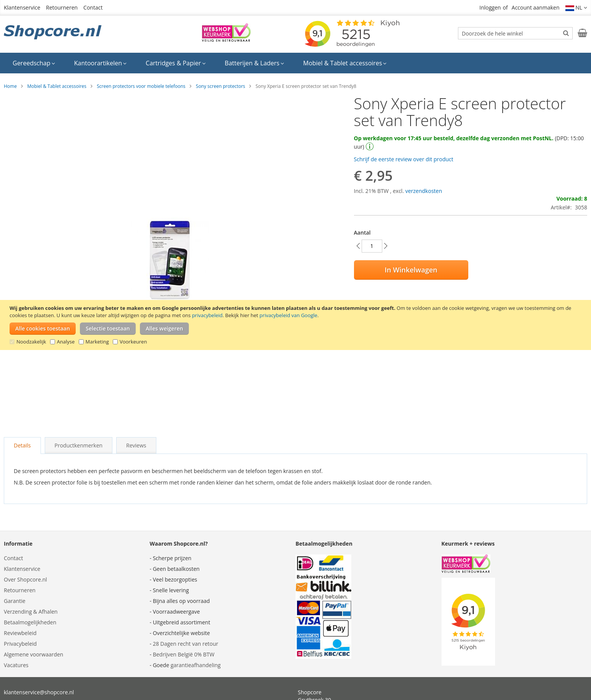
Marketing (97, 342)
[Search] (566, 33)
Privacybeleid (20, 644)
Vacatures (16, 665)
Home (10, 86)
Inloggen (490, 7)
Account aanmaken (535, 7)
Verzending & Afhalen (31, 612)
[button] (576, 8)
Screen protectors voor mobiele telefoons (141, 86)
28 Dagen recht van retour (186, 644)
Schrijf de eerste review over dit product (404, 159)
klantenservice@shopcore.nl (39, 692)
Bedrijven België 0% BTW (184, 654)
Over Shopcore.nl (25, 579)
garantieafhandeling (196, 665)
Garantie (15, 601)
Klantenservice (22, 7)
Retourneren (62, 7)
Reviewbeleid (20, 633)
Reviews (136, 445)
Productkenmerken (79, 445)
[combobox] (515, 33)
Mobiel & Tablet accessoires (57, 86)
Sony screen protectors (220, 86)
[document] (296, 325)
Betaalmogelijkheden (30, 622)
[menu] (295, 63)
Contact (93, 7)
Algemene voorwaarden (33, 654)
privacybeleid (207, 315)
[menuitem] (34, 63)
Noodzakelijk (31, 342)
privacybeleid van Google (288, 315)
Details (22, 445)
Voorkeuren (133, 342)
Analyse (66, 342)
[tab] (22, 446)
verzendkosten (424, 191)
